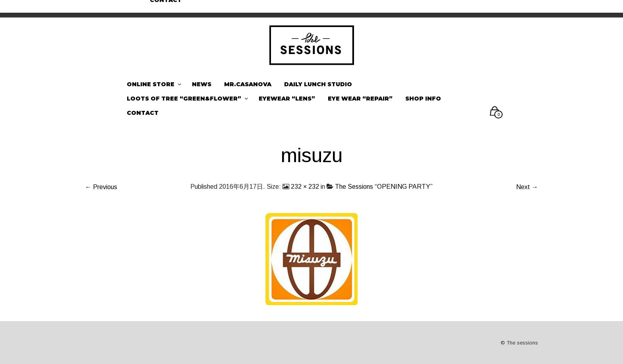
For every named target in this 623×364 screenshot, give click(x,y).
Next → (527, 187)
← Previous (101, 187)
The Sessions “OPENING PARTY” (384, 187)
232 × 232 (305, 187)
